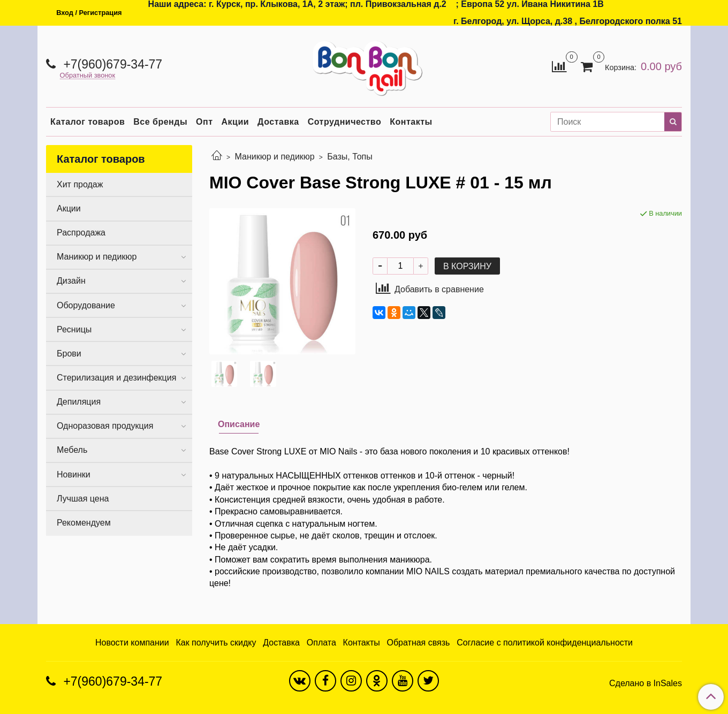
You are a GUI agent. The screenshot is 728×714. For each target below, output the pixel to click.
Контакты (411, 122)
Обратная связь (419, 643)
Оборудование (86, 305)
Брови (69, 354)
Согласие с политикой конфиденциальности (545, 643)
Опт (204, 122)
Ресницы (74, 329)
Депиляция (79, 402)
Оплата (321, 643)
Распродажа (81, 233)
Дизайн (71, 281)
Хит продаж (80, 184)
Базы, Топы (350, 157)
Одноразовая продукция (105, 426)
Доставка (278, 122)
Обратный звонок (88, 76)
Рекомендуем (84, 523)
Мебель (72, 450)
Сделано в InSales (646, 683)
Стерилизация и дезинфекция (116, 378)
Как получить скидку (216, 643)
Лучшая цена (83, 499)
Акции (236, 122)
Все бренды (160, 122)
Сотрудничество (345, 122)
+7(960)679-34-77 (111, 64)
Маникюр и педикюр (274, 157)
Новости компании (132, 643)
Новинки (74, 474)
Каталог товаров (88, 122)
